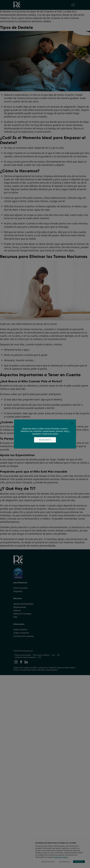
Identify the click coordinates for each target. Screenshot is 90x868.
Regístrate (45, 440)
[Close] (72, 423)
